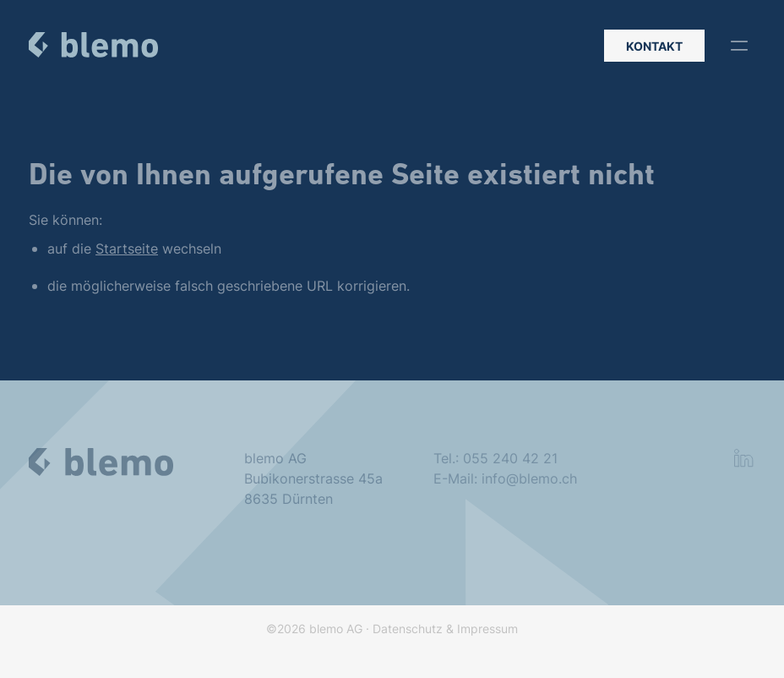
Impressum (487, 636)
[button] (739, 46)
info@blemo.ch (529, 483)
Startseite (127, 249)
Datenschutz (408, 636)
